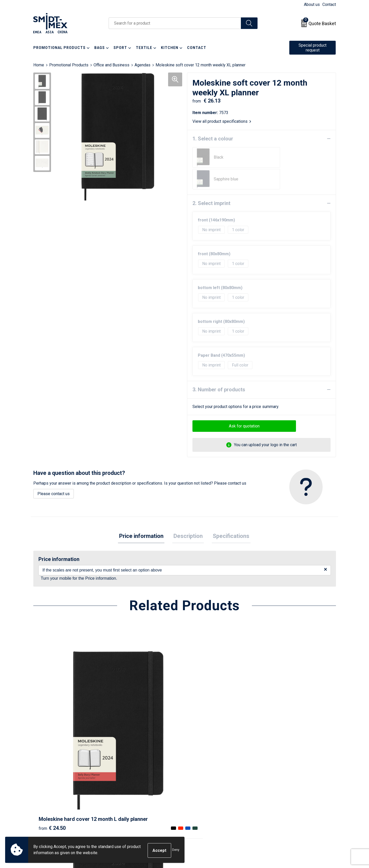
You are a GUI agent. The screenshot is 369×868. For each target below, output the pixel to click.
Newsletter (126, 776)
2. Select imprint (211, 181)
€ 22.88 (128, 721)
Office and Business (111, 65)
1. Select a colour (213, 139)
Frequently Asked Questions (141, 784)
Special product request (312, 48)
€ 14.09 (203, 721)
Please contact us (54, 472)
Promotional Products (69, 65)
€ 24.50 (52, 721)
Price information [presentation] (144, 515)
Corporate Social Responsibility (294, 799)
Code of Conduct (281, 792)
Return (197, 776)
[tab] (144, 515)
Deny (176, 851)
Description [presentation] (188, 515)
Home (39, 65)
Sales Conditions (281, 768)
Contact (329, 4)
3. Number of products (219, 368)
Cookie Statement (282, 776)
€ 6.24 (278, 721)
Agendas (142, 65)
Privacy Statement (282, 784)
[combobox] (175, 23)
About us (312, 4)
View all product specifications (222, 121)
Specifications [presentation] (229, 515)
